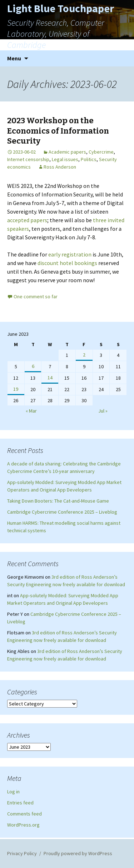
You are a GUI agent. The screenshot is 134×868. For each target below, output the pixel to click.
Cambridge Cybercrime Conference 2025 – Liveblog (62, 512)
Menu (14, 58)
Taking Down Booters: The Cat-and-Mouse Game (58, 501)
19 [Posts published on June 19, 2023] (16, 389)
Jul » (103, 411)
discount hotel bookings (67, 263)
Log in (13, 792)
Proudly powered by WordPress (78, 853)
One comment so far (36, 296)
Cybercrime (101, 152)
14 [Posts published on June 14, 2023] (50, 378)
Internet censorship (28, 159)
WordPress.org (23, 825)
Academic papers (67, 152)
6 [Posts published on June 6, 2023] (33, 366)
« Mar (31, 411)
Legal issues (65, 159)
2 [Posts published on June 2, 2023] (84, 355)
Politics (89, 159)
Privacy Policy (22, 853)
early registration (70, 254)
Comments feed (24, 814)
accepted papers (27, 220)
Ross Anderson (60, 167)
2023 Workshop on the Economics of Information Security (58, 131)
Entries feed (20, 803)
